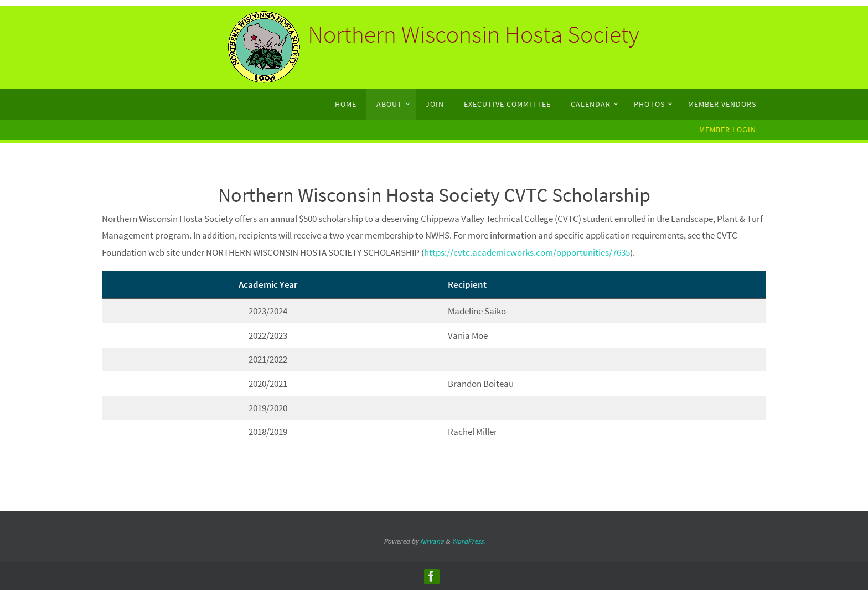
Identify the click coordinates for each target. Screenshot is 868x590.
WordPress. (468, 541)
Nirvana (432, 541)
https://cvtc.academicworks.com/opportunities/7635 (527, 252)
